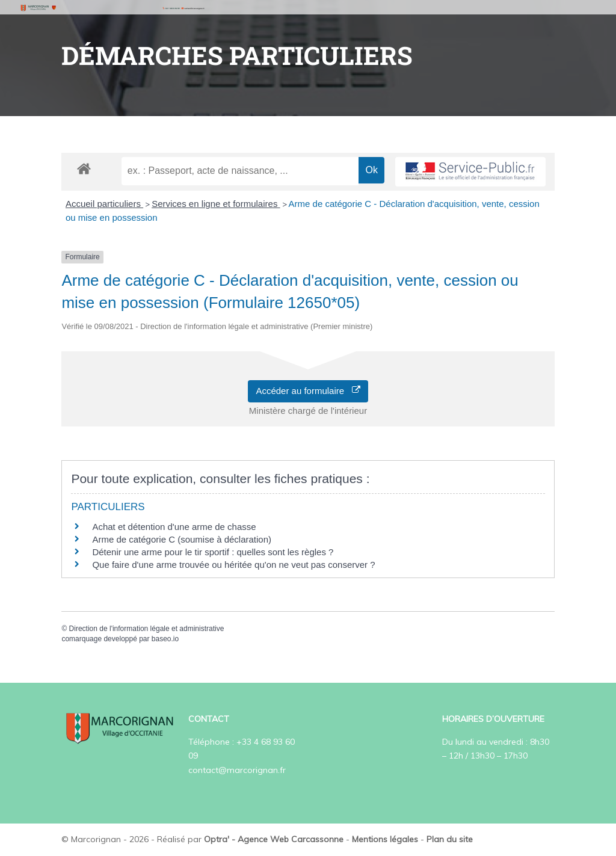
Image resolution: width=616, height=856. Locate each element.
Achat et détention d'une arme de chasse (174, 527)
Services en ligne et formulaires (216, 204)
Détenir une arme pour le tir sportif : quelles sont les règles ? (213, 552)
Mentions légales (385, 839)
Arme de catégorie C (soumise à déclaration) (182, 539)
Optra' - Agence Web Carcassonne (274, 839)
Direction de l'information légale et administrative (147, 629)
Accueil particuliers (104, 204)
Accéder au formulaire (308, 391)
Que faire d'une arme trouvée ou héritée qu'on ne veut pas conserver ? (233, 565)
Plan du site (450, 839)
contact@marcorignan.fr (237, 770)
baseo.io (165, 639)
